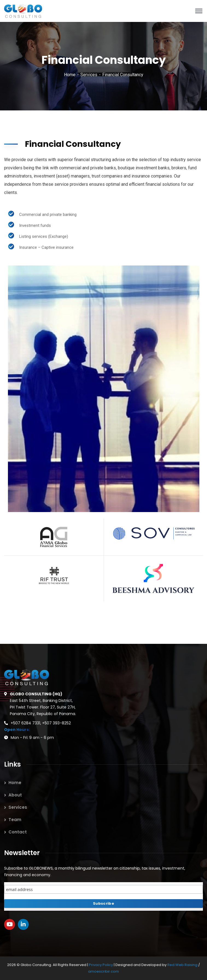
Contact (18, 832)
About (15, 795)
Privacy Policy (101, 965)
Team (15, 820)
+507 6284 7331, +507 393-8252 (41, 723)
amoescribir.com (103, 971)
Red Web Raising (182, 965)
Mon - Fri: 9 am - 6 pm (32, 738)
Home (70, 75)
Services (89, 75)
